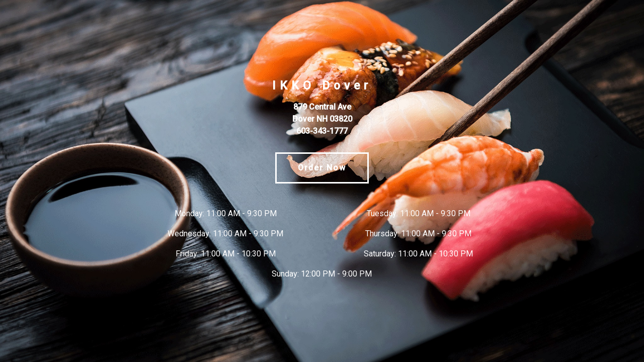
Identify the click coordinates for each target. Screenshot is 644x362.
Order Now (322, 168)
